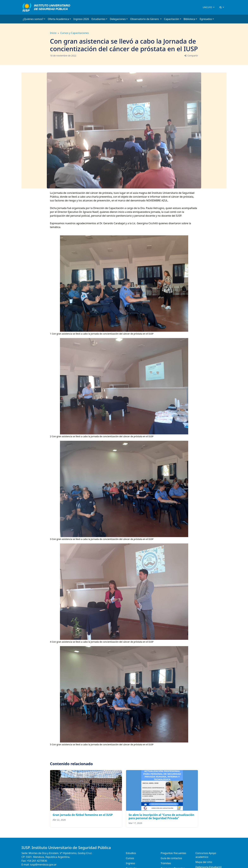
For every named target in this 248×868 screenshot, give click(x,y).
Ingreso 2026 (81, 19)
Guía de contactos (171, 858)
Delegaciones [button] (118, 19)
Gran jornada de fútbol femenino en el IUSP (83, 815)
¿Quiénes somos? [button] (33, 19)
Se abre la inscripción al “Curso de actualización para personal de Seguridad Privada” (161, 816)
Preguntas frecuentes (173, 853)
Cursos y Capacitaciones (75, 33)
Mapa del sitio (204, 862)
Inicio (53, 33)
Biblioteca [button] (189, 19)
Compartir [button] (191, 56)
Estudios (131, 853)
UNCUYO (208, 7)
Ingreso (130, 863)
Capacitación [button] (172, 19)
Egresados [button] (206, 19)
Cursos (130, 858)
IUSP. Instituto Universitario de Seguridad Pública (66, 847)
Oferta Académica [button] (58, 19)
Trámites (166, 863)
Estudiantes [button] (99, 19)
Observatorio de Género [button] (145, 19)
